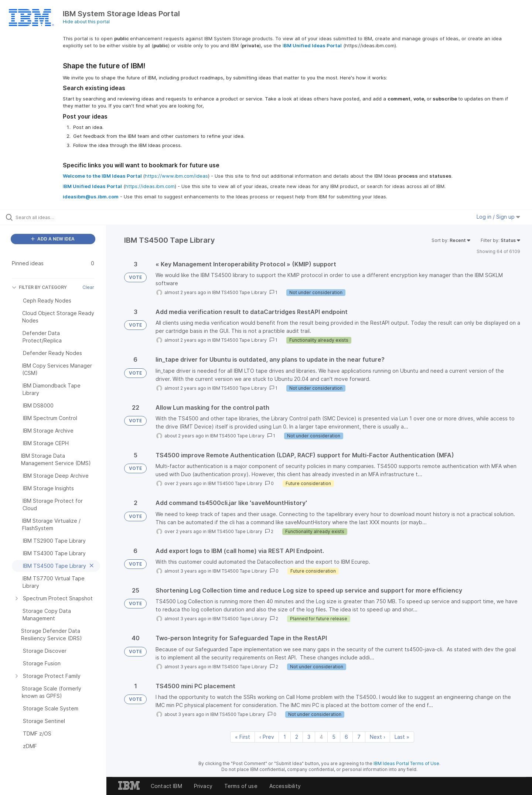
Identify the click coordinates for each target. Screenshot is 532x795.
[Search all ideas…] (62, 217)
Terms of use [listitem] (241, 786)
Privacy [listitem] (203, 786)
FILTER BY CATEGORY (39, 287)
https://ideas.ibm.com (150, 186)
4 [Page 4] (321, 737)
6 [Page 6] (346, 737)
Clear (88, 287)
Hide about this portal (86, 22)
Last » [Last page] (402, 737)
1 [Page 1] (285, 737)
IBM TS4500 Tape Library (239, 292)
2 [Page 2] (297, 737)
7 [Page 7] (359, 737)
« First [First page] (243, 737)
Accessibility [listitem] (285, 786)
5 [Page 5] (334, 737)
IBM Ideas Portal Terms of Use (406, 763)
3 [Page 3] (309, 737)
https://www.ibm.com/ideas (176, 176)
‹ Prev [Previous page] (267, 737)
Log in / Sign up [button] (498, 217)
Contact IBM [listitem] (166, 786)
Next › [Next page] (378, 737)
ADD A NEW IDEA (53, 239)
